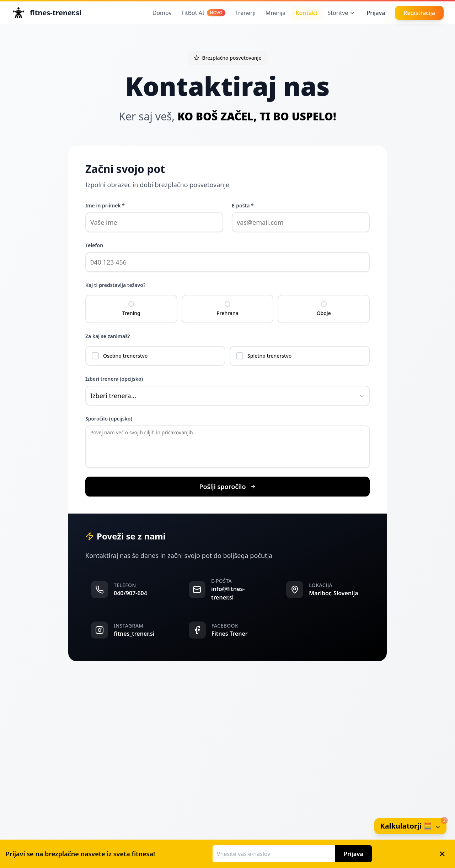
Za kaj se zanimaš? (108, 336)
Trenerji (245, 13)
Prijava (376, 13)
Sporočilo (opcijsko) (109, 419)
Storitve (341, 13)
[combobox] (227, 396)
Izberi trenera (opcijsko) (114, 379)
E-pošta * (243, 205)
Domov (162, 13)
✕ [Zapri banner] (442, 854)
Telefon (94, 245)
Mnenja (275, 13)
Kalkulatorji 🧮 (413, 824)
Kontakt (306, 13)
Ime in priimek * (105, 205)
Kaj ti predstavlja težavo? (115, 285)
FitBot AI (204, 13)
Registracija (419, 13)
